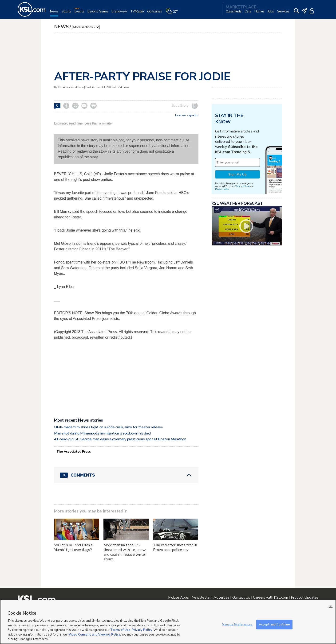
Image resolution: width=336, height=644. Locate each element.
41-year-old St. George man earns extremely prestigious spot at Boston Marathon (120, 439)
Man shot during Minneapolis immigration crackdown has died (102, 433)
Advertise (221, 597)
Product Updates (305, 597)
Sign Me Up (237, 174)
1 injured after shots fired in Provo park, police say (175, 547)
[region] (168, 622)
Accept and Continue (274, 624)
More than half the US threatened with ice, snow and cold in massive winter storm (125, 552)
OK (331, 606)
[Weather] (173, 13)
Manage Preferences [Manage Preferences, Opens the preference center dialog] (237, 624)
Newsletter (201, 597)
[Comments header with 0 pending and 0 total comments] (126, 475)
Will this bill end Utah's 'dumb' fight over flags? (73, 547)
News (61, 27)
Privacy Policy (222, 189)
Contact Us (241, 597)
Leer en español (187, 115)
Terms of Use (242, 186)
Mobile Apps (178, 597)
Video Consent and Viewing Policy (94, 635)
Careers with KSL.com (270, 597)
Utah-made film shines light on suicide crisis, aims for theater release (109, 427)
